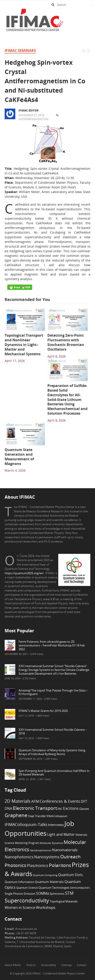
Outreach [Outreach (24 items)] (70, 857)
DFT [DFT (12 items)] (84, 801)
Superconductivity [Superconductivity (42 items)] (27, 900)
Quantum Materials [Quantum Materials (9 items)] (49, 882)
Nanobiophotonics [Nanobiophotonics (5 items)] (41, 850)
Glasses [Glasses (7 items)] (84, 809)
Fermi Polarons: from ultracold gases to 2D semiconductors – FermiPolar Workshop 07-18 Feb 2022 (52, 645)
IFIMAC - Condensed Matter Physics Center (58, 973)
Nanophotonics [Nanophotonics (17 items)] (19, 857)
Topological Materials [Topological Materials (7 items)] (64, 901)
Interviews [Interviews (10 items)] (56, 825)
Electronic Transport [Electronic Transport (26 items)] (35, 808)
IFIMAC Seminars (20, 51)
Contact (82, 965)
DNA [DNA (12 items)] (8, 808)
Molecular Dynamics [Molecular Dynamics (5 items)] (51, 843)
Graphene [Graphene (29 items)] (16, 815)
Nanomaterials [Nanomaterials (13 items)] (65, 850)
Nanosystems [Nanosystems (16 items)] (47, 857)
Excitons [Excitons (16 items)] (71, 808)
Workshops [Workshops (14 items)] (46, 907)
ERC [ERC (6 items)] (60, 809)
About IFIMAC (13, 965)
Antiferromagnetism (34, 119)
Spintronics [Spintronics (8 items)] (57, 894)
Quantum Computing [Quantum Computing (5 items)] (45, 875)
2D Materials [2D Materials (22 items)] (18, 801)
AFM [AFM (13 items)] (35, 801)
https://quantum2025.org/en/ (24, 573)
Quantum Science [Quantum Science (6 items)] (27, 888)
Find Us (31, 965)
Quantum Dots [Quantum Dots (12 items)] (70, 875)
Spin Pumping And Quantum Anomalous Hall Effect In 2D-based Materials (54, 773)
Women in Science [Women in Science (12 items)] (20, 908)
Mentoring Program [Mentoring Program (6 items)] (27, 843)
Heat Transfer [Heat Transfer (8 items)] (37, 816)
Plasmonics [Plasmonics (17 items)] (38, 865)
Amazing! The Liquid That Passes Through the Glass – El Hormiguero (53, 692)
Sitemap (66, 965)
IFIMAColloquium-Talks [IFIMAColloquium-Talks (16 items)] (26, 824)
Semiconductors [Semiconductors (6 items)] (80, 888)
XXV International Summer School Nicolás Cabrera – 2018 (53, 731)
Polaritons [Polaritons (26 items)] (60, 865)
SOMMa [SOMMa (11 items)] (43, 893)
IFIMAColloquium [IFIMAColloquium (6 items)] (57, 816)
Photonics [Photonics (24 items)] (15, 865)
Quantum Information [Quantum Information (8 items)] (19, 882)
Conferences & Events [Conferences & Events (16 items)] (60, 801)
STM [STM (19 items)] (69, 893)
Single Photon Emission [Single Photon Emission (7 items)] (20, 894)
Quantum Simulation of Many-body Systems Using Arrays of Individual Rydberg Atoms (52, 752)
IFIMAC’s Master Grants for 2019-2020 (43, 711)
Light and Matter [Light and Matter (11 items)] (61, 834)
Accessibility (48, 965)
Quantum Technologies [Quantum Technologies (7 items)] (54, 888)
